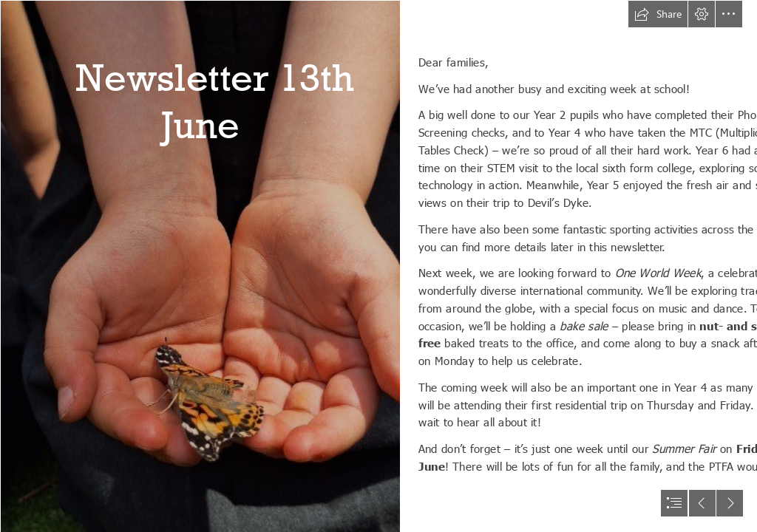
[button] (658, 14)
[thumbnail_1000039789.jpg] (200, 266)
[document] (378, 266)
